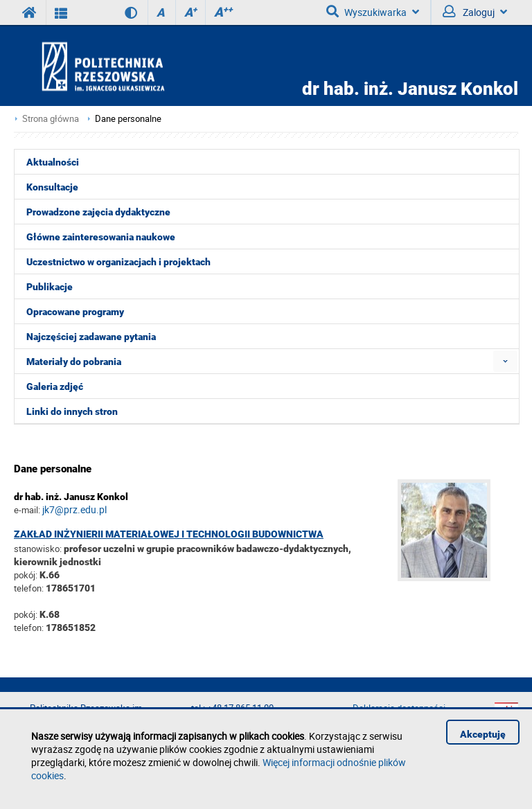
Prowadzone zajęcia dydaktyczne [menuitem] (98, 212)
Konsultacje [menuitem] (52, 187)
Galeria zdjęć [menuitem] (55, 386)
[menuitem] (505, 361)
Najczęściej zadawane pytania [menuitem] (91, 337)
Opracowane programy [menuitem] (75, 312)
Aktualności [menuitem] (53, 162)
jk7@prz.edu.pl (74, 509)
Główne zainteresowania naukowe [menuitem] (101, 237)
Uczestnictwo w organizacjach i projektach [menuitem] (118, 262)
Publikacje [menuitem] (50, 287)
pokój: (27, 575)
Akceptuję (483, 734)
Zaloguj (475, 12)
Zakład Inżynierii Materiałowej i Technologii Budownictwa (169, 534)
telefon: (29, 588)
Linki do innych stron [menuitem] (72, 411)
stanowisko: (38, 549)
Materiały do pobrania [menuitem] (74, 362)
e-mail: (27, 510)
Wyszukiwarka (373, 12)
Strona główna (51, 119)
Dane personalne (128, 119)
